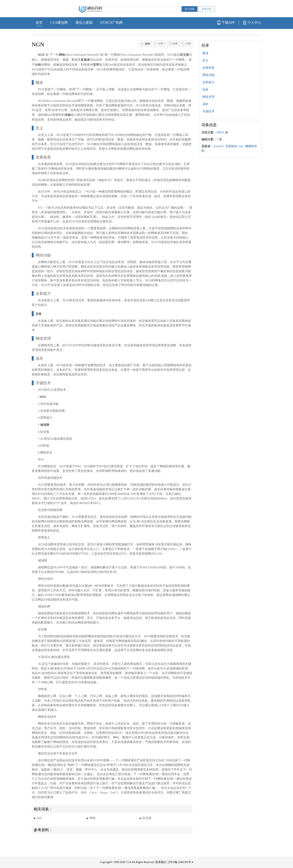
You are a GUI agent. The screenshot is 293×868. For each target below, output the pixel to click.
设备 (205, 89)
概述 (205, 53)
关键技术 (208, 111)
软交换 (147, 818)
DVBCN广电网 (111, 23)
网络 (93, 818)
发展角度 (208, 68)
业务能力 (208, 82)
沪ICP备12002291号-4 (181, 862)
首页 (39, 23)
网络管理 (208, 97)
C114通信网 (59, 23)
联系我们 (161, 862)
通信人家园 (84, 23)
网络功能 (208, 75)
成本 (205, 104)
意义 (205, 60)
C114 (129, 862)
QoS (39, 818)
